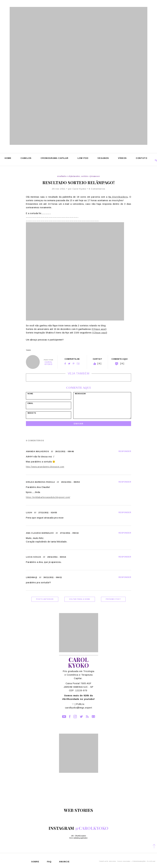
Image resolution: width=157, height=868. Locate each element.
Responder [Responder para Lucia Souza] (125, 557)
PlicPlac (151, 861)
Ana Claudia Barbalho (40, 533)
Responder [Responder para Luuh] (125, 512)
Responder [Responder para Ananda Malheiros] (125, 451)
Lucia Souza (34, 557)
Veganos (103, 158)
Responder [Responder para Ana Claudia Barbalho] (125, 533)
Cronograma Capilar (55, 158)
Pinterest (74, 364)
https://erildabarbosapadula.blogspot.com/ (48, 497)
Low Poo (83, 158)
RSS (87, 717)
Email (78, 364)
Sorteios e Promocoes (90, 176)
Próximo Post (113, 599)
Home (8, 158)
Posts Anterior (45, 599)
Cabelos (26, 158)
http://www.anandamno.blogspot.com (45, 467)
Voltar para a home (80, 599)
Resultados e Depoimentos (69, 176)
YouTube (64, 717)
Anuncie (64, 862)
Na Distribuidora (118, 197)
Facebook (65, 364)
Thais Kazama (124, 861)
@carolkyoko (92, 828)
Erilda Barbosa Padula (40, 482)
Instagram (75, 717)
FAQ (49, 862)
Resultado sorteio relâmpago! (78, 183)
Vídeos (122, 158)
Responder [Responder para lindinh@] (125, 577)
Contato (142, 158)
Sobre (35, 862)
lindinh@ (32, 577)
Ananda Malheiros (37, 451)
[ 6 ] (122, 364)
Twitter (69, 364)
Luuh (29, 513)
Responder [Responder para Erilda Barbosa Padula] (125, 482)
